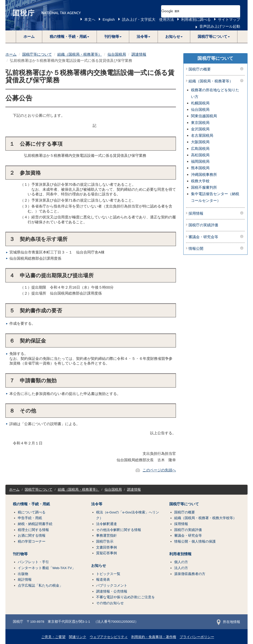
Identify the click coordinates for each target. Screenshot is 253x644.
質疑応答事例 (106, 553)
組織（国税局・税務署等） (80, 54)
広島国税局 (200, 149)
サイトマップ (229, 19)
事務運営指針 (106, 536)
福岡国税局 (200, 161)
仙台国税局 (117, 54)
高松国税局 (200, 155)
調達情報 (139, 54)
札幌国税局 (200, 103)
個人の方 (181, 562)
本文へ (90, 19)
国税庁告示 (105, 541)
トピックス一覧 (108, 574)
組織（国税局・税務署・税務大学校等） (205, 518)
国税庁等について (37, 54)
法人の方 (181, 568)
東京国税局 (200, 123)
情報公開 (196, 249)
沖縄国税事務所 (204, 174)
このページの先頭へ (159, 470)
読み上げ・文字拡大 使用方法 (148, 19)
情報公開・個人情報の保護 (195, 541)
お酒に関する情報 (32, 536)
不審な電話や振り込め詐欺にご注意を (126, 597)
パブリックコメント (112, 586)
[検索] (195, 11)
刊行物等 (20, 554)
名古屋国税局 (202, 135)
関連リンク (78, 637)
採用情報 (196, 213)
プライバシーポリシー (197, 637)
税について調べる (32, 512)
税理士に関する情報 (33, 530)
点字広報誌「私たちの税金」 (40, 586)
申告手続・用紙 (30, 518)
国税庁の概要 (200, 69)
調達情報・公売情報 (112, 591)
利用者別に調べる (196, 19)
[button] (70, 37)
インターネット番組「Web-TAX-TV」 (47, 568)
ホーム (29, 36)
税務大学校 (200, 181)
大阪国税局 (200, 142)
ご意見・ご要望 (53, 637)
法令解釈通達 (106, 524)
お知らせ (99, 566)
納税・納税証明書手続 (35, 524)
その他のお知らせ (110, 603)
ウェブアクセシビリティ (109, 637)
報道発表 (103, 580)
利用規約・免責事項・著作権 (154, 637)
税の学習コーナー (32, 541)
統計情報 (25, 580)
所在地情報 (228, 622)
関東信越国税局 (204, 116)
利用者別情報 (180, 554)
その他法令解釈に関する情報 (119, 530)
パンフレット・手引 (33, 562)
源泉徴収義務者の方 (190, 574)
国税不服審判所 (204, 187)
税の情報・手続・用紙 (31, 504)
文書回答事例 (106, 547)
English (109, 19)
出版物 (23, 574)
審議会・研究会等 (203, 237)
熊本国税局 (200, 168)
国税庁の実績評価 (203, 225)
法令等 (97, 504)
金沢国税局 (200, 129)
